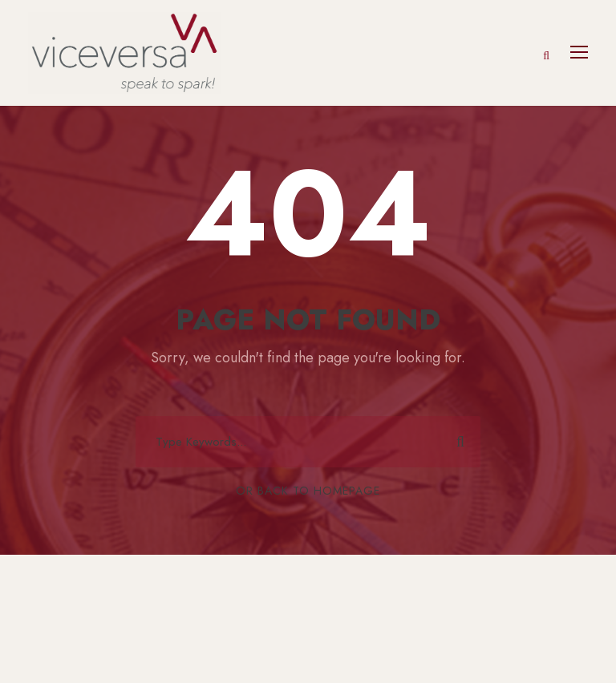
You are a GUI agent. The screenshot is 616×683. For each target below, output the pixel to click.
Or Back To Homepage (308, 491)
